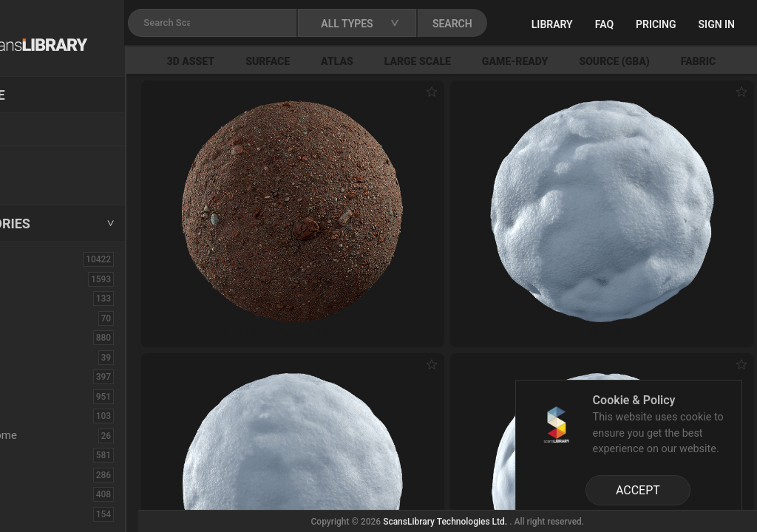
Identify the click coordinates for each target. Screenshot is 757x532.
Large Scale (490, 61)
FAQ (658, 24)
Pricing (709, 24)
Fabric (34, 454)
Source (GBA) (687, 61)
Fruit (30, 514)
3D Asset (264, 61)
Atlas (410, 61)
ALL (29, 259)
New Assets (49, 160)
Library (605, 24)
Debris (35, 415)
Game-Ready (588, 61)
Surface (340, 61)
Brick (32, 318)
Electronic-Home (60, 435)
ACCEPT (638, 490)
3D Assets (44, 279)
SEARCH (539, 24)
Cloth (32, 357)
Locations (44, 130)
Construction (51, 396)
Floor (32, 474)
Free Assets (48, 180)
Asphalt (38, 298)
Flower (36, 494)
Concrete (41, 376)
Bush (32, 337)
